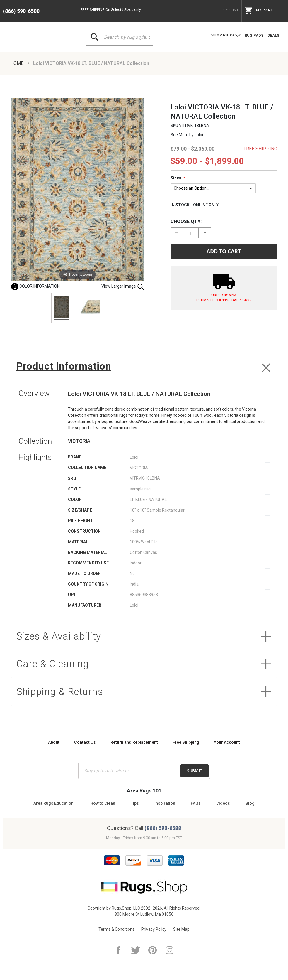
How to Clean (103, 803)
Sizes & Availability (61, 638)
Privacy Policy (154, 929)
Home (17, 63)
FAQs (196, 803)
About (54, 742)
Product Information (66, 367)
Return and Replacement (134, 742)
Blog (250, 803)
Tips (135, 803)
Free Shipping (186, 742)
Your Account (227, 742)
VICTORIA (139, 469)
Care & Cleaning (55, 666)
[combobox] (120, 37)
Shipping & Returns (63, 695)
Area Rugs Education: (54, 803)
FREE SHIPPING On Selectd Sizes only (111, 10)
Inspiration (165, 803)
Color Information (35, 286)
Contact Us (85, 742)
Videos (223, 803)
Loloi (199, 135)
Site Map (181, 929)
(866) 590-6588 (21, 11)
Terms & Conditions (116, 929)
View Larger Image (123, 287)
